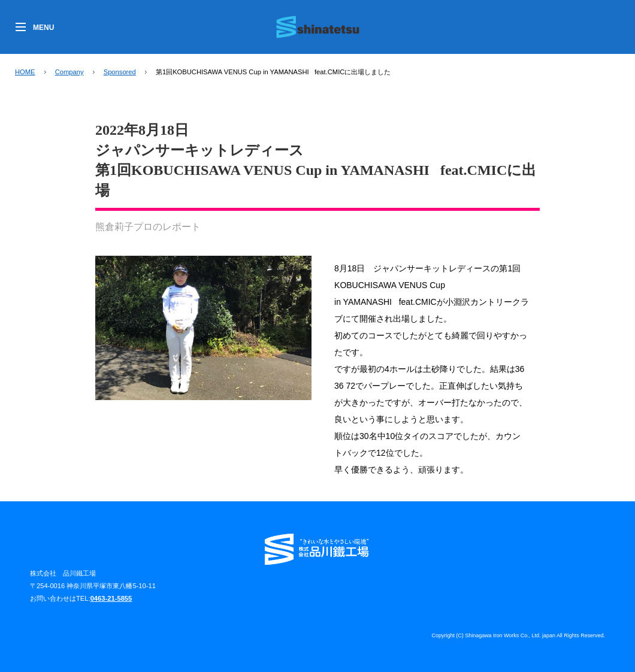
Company (69, 72)
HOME (25, 72)
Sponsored (120, 72)
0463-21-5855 (111, 598)
